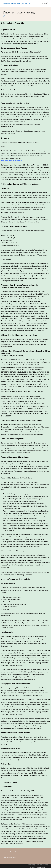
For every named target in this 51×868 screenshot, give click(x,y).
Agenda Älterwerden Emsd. (13, 852)
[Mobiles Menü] (45, 3)
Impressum (31, 865)
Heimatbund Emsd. (10, 857)
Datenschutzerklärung (42, 865)
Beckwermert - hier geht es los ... (17, 3)
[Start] (4, 16)
